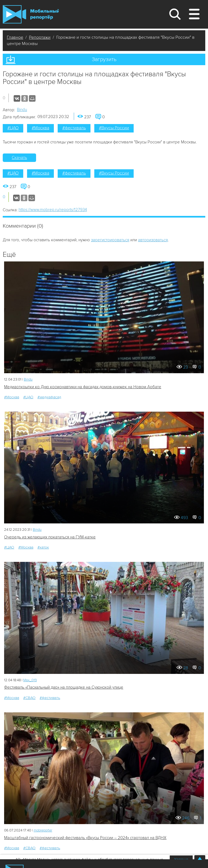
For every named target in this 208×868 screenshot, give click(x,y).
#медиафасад (49, 397)
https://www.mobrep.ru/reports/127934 (53, 210)
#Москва (40, 128)
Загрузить (104, 59)
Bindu (22, 110)
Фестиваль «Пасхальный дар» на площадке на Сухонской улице (64, 687)
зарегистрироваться (110, 240)
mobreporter (43, 830)
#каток (43, 547)
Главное (15, 37)
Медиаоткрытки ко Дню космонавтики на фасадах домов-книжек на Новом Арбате (83, 387)
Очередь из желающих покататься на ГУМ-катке (50, 537)
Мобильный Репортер (31, 14)
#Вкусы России (114, 128)
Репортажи (40, 37)
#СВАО (29, 698)
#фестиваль (74, 128)
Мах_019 (30, 680)
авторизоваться (153, 240)
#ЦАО (13, 128)
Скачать (19, 158)
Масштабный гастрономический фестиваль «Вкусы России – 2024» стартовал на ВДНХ (85, 838)
